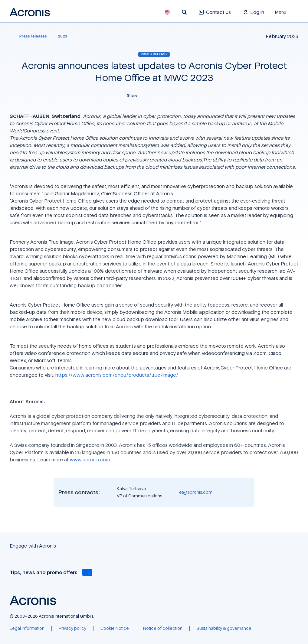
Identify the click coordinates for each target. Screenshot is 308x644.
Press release (154, 54)
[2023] (62, 36)
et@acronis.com (196, 492)
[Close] (284, 12)
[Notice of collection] (163, 628)
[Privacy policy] (72, 628)
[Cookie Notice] (115, 628)
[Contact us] (215, 15)
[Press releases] (29, 36)
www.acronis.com (90, 460)
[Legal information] (27, 628)
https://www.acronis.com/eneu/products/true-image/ (117, 375)
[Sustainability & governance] (224, 628)
